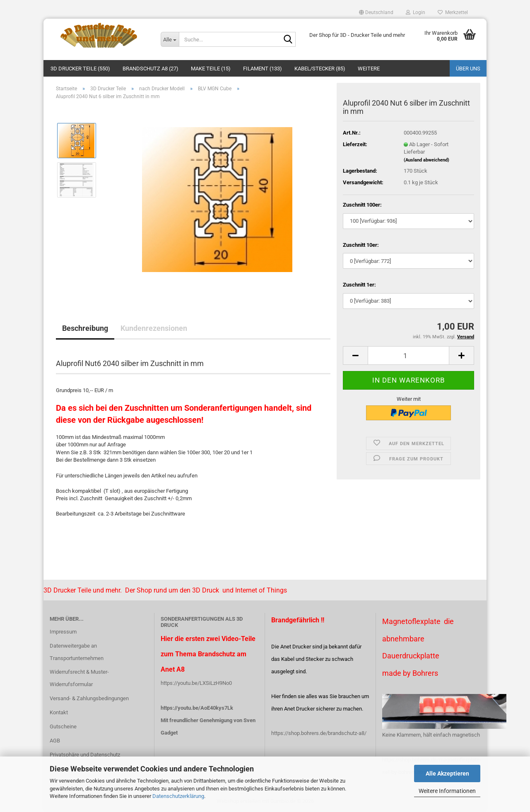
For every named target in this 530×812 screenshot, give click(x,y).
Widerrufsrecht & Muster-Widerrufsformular (79, 678)
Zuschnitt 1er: (359, 285)
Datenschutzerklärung (178, 796)
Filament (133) (263, 69)
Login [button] (416, 12)
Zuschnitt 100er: (362, 205)
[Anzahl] (408, 355)
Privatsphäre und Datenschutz (85, 755)
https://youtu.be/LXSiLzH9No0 (196, 683)
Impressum (63, 632)
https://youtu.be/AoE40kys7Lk (197, 708)
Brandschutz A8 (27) (151, 69)
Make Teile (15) (211, 69)
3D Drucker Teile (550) (80, 69)
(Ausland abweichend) (426, 160)
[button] (376, 12)
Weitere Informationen (447, 791)
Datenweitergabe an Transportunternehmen (77, 652)
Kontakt (59, 712)
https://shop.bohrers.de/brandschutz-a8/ (319, 733)
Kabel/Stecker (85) (320, 69)
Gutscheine (63, 726)
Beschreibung (85, 328)
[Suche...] (170, 39)
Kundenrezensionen (154, 328)
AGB (55, 741)
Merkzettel (453, 12)
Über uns (468, 69)
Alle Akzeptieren (447, 773)
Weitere (369, 69)
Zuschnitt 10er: (361, 245)
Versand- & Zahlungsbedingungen (89, 698)
